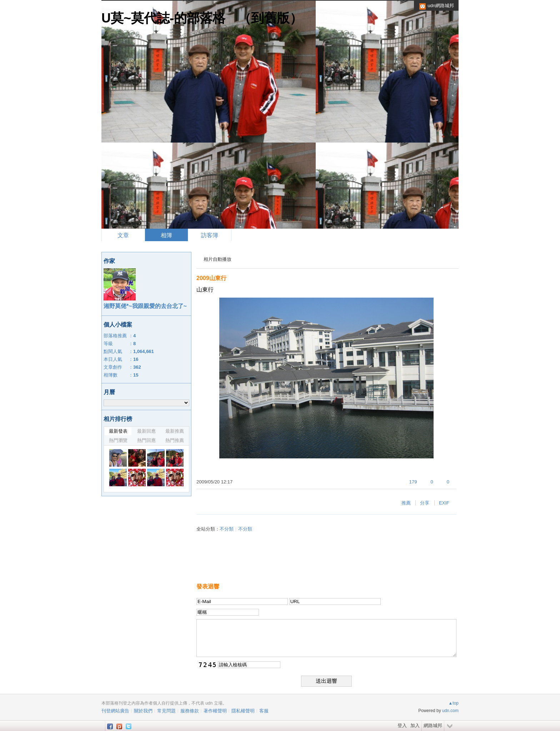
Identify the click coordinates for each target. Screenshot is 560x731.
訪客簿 (210, 235)
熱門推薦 (175, 440)
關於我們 (143, 711)
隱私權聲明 (243, 711)
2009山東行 (211, 278)
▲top (453, 703)
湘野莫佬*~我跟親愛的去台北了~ (145, 306)
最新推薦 (175, 431)
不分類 (227, 529)
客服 (264, 711)
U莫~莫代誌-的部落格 (163, 18)
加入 (415, 725)
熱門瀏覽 (118, 440)
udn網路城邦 (441, 6)
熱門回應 (146, 440)
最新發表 (118, 431)
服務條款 (190, 711)
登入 (402, 725)
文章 (123, 235)
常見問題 (166, 711)
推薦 (406, 503)
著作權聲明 (215, 711)
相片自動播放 (217, 259)
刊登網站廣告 (115, 711)
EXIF (444, 503)
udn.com (450, 711)
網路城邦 (433, 725)
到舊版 (270, 18)
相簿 (166, 235)
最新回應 (146, 431)
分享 (425, 503)
